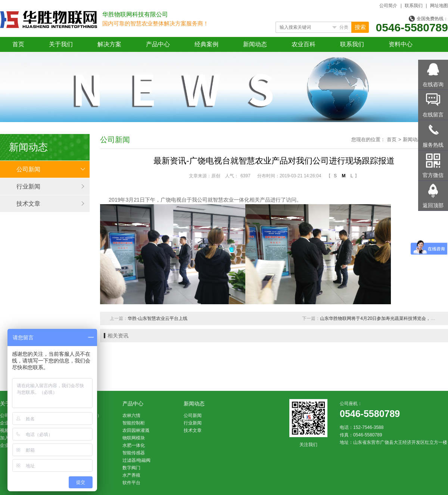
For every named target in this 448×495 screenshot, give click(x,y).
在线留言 (433, 115)
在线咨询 (433, 84)
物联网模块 (134, 438)
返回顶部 (433, 205)
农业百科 (304, 44)
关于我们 (61, 44)
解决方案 (109, 44)
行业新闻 (28, 186)
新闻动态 (255, 44)
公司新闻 (28, 169)
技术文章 (28, 204)
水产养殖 (131, 475)
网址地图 (439, 6)
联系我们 (414, 6)
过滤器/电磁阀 (136, 460)
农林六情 (131, 415)
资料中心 (401, 44)
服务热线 (433, 145)
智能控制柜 (134, 423)
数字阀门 (131, 468)
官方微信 (433, 175)
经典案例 (206, 44)
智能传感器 (134, 453)
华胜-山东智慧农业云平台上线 (158, 318)
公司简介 (388, 6)
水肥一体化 (134, 445)
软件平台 (131, 483)
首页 (18, 44)
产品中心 (158, 44)
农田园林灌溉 (136, 430)
